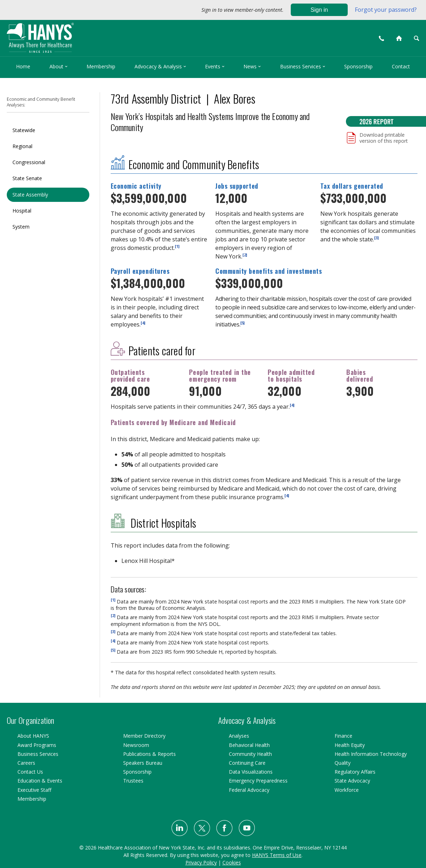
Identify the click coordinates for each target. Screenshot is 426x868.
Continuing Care (247, 763)
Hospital (22, 211)
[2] (245, 254)
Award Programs (37, 745)
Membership (101, 66)
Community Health (250, 754)
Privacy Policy (201, 862)
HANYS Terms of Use (277, 855)
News (252, 66)
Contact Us (30, 772)
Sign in (319, 10)
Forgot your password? (386, 10)
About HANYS (33, 736)
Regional (22, 146)
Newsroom (136, 745)
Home (23, 66)
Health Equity (350, 745)
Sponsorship (358, 66)
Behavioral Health (249, 745)
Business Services (303, 66)
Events (215, 66)
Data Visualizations (251, 772)
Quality (343, 763)
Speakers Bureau (143, 763)
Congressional (29, 162)
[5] (242, 323)
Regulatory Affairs (355, 772)
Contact (401, 66)
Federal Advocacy (249, 790)
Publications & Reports (149, 754)
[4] (143, 323)
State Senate (27, 178)
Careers (26, 763)
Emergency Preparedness (258, 781)
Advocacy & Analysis (160, 66)
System (21, 227)
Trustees (133, 781)
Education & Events (40, 781)
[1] (177, 246)
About (59, 66)
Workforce (347, 790)
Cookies (232, 862)
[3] (376, 237)
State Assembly (30, 195)
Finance (343, 736)
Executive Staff (34, 790)
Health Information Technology (371, 754)
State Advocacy (352, 781)
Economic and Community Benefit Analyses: (41, 102)
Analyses (239, 736)
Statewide (24, 130)
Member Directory (144, 736)
